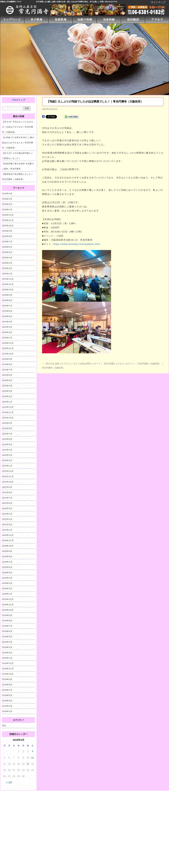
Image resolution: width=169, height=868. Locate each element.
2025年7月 (7, 242)
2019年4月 (7, 642)
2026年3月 (7, 199)
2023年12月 (8, 343)
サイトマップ (158, 2)
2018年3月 (7, 711)
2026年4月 (7, 194)
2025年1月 (7, 274)
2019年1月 (7, 658)
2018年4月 (7, 706)
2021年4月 (7, 514)
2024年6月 (7, 311)
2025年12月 (8, 215)
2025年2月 (7, 268)
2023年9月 (7, 359)
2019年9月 (7, 615)
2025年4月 (7, 258)
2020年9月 (7, 551)
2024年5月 (7, 316)
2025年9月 (7, 231)
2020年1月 (7, 594)
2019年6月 (7, 631)
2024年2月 (7, 332)
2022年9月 (7, 423)
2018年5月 (7, 701)
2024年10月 (8, 290)
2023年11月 (8, 348)
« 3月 (9, 782)
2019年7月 (7, 626)
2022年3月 (7, 455)
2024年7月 (7, 306)
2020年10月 (8, 546)
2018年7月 (7, 690)
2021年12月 (8, 471)
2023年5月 (7, 380)
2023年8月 (7, 364)
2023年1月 (7, 402)
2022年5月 (7, 444)
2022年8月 (7, 428)
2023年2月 (7, 396)
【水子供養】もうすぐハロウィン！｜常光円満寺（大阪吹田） (133, 364)
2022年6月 (7, 439)
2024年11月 (8, 284)
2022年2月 (7, 460)
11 (33, 758)
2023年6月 (7, 375)
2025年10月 (8, 226)
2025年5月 (7, 252)
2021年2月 (7, 524)
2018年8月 (7, 685)
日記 (4, 725)
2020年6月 (7, 567)
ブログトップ (18, 100)
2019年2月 (7, 653)
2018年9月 (7, 679)
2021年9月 (7, 487)
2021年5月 (7, 508)
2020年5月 (7, 573)
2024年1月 (7, 338)
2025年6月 (7, 247)
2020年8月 (7, 557)
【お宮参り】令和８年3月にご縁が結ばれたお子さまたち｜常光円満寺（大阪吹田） (18, 143)
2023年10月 (8, 354)
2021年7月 (7, 498)
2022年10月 (8, 418)
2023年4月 (7, 386)
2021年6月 (7, 503)
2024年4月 (7, 322)
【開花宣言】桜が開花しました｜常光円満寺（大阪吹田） (18, 177)
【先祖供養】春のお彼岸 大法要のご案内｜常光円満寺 (18, 166)
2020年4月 (7, 578)
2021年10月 (8, 482)
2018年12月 (8, 663)
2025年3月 (7, 263)
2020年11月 (8, 540)
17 (28, 764)
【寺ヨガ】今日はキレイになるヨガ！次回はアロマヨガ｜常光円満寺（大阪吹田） (18, 127)
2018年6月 (7, 695)
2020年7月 (7, 562)
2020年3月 (7, 583)
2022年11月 (8, 412)
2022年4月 (7, 450)
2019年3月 (7, 647)
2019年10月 (8, 610)
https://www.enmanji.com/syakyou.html (77, 244)
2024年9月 (7, 295)
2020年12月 (8, 535)
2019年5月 (7, 637)
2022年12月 (8, 407)
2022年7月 (7, 434)
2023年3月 (7, 391)
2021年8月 (7, 492)
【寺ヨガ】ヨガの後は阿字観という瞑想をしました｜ (18, 156)
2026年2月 (7, 204)
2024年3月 (7, 327)
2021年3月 (7, 519)
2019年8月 (7, 621)
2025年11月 (8, 220)
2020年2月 (7, 589)
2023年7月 (7, 370)
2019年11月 (8, 605)
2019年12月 (8, 599)
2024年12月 (8, 279)
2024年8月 (7, 300)
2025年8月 (7, 236)
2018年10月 (8, 674)
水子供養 (39, 2)
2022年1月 (7, 466)
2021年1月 (7, 530)
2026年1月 (7, 210)
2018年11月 (8, 669)
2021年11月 (8, 476)
